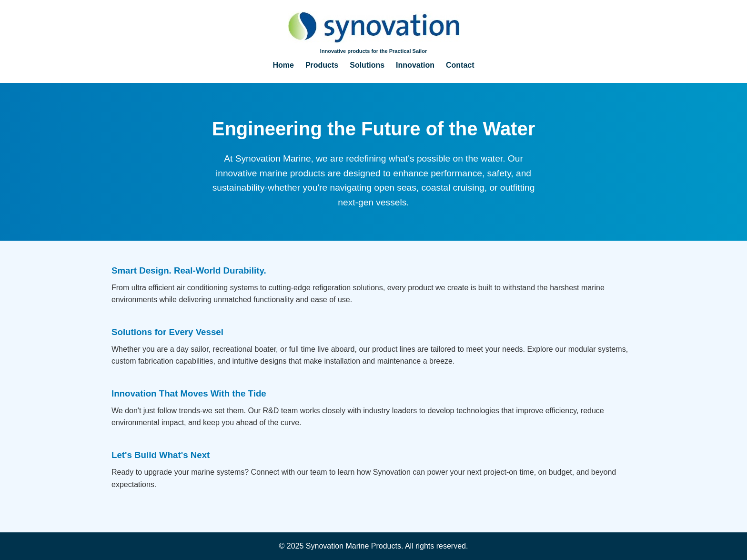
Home (283, 65)
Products (322, 65)
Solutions (367, 65)
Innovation (415, 65)
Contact (460, 65)
